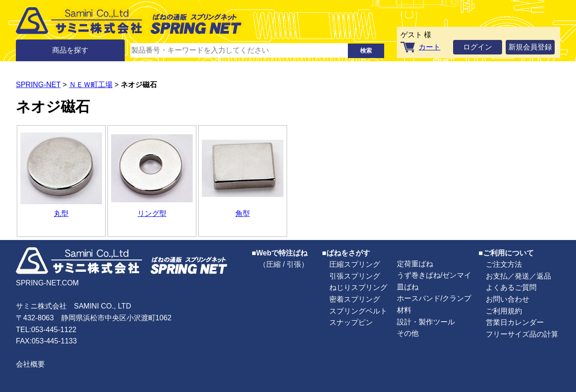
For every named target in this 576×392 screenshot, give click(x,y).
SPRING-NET (38, 85)
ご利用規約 (504, 311)
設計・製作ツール (426, 322)
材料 (404, 310)
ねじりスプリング (358, 287)
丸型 (61, 213)
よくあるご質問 (511, 287)
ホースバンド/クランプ (434, 298)
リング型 (152, 213)
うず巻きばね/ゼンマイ (434, 275)
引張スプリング (355, 276)
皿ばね (408, 287)
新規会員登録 (530, 47)
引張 (294, 264)
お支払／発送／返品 (518, 276)
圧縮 (273, 264)
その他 (408, 333)
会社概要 (30, 364)
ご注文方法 (504, 264)
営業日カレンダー (515, 322)
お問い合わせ (508, 299)
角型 (243, 213)
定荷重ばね (415, 264)
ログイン (478, 47)
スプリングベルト (358, 311)
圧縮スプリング (355, 264)
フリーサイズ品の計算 (522, 334)
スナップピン (351, 322)
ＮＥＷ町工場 (91, 85)
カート (430, 47)
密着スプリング (355, 299)
